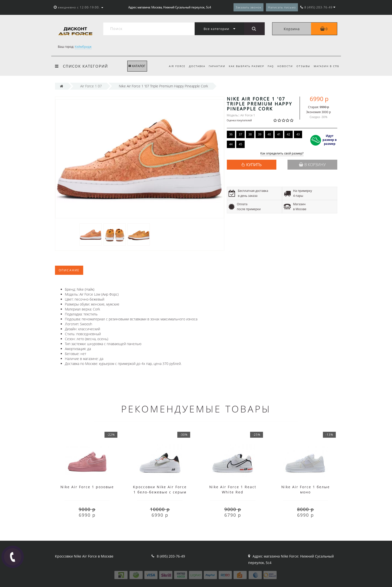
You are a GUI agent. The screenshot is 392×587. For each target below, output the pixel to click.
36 (231, 134)
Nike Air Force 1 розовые (87, 487)
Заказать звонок (248, 7)
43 (298, 134)
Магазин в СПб (327, 66)
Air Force (172, 66)
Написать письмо (282, 7)
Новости (283, 66)
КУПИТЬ (254, 165)
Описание (69, 270)
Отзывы (302, 66)
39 (260, 134)
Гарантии (213, 66)
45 (240, 144)
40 (269, 134)
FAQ (268, 66)
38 (250, 134)
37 (240, 134)
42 (288, 134)
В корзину (312, 165)
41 (279, 134)
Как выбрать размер (243, 66)
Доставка (192, 66)
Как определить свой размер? (282, 154)
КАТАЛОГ (137, 66)
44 (231, 144)
